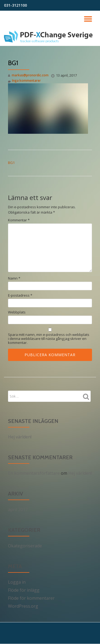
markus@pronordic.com (30, 75)
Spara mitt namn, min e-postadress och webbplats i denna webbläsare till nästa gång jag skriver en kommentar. (49, 339)
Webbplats (17, 312)
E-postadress (20, 295)
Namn (14, 278)
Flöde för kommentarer (31, 598)
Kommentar (19, 220)
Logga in (17, 582)
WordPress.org (23, 606)
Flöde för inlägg (24, 590)
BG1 (11, 163)
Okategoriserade (25, 546)
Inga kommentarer (24, 81)
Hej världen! (20, 437)
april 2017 (18, 509)
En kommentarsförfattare (34, 473)
